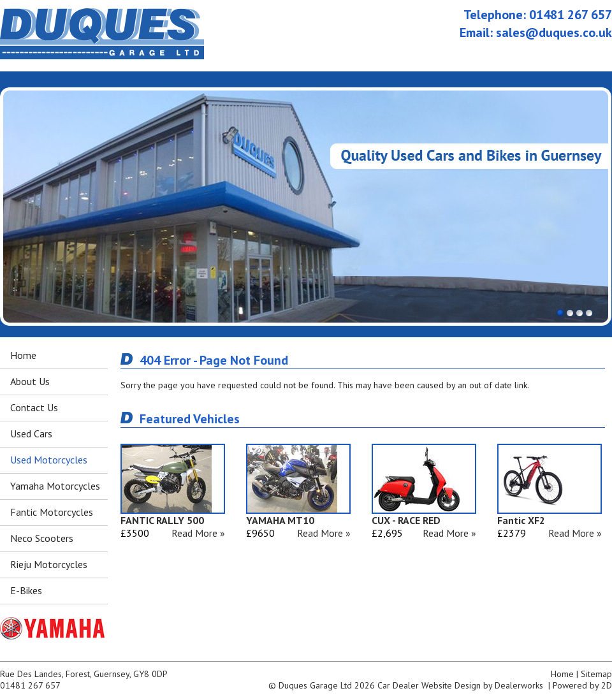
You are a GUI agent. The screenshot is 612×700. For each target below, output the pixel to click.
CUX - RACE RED (406, 520)
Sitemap (596, 674)
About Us (30, 381)
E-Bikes (26, 590)
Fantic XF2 (521, 520)
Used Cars (31, 434)
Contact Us (34, 407)
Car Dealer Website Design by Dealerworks (460, 685)
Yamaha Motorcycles (55, 486)
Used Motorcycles (49, 460)
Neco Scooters (42, 538)
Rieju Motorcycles (49, 564)
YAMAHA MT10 (280, 520)
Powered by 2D (582, 685)
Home (23, 355)
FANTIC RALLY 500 (162, 520)
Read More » (198, 533)
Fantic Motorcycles (52, 512)
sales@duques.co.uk (554, 33)
